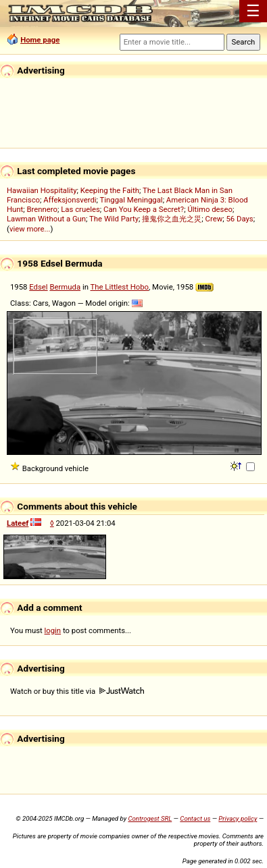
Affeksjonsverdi (70, 200)
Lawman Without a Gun (46, 219)
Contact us (195, 818)
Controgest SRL (150, 818)
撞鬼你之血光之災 (172, 219)
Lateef (18, 523)
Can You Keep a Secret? (144, 209)
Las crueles (80, 209)
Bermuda (65, 287)
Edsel (38, 287)
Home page (40, 40)
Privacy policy (238, 818)
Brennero (43, 209)
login (53, 630)
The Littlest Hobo (120, 287)
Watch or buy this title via (77, 691)
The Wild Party (114, 219)
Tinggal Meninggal (131, 200)
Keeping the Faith (110, 190)
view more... (30, 229)
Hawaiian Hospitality (42, 190)
